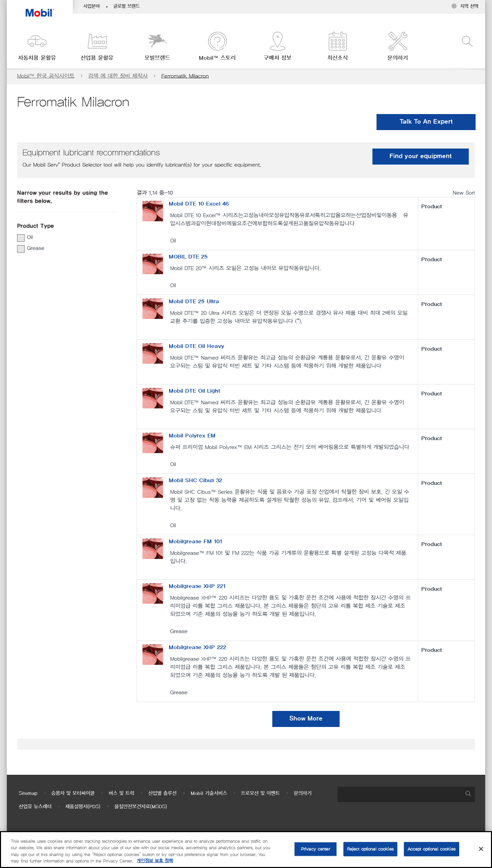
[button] (37, 47)
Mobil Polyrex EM (192, 436)
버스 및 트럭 (121, 793)
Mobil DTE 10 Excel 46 (199, 204)
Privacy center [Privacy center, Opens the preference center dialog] (316, 849)
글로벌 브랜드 (127, 6)
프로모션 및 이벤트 (260, 793)
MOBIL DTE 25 (188, 257)
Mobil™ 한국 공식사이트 (46, 76)
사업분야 (92, 6)
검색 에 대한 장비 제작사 (118, 76)
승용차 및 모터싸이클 (73, 793)
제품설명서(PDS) (83, 807)
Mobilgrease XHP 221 (197, 586)
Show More (306, 719)
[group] (63, 237)
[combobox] (406, 794)
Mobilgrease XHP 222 (197, 647)
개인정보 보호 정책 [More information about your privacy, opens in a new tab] (155, 861)
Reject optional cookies (370, 849)
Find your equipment (421, 156)
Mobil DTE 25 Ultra (194, 302)
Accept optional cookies (432, 849)
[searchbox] (399, 794)
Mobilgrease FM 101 (195, 542)
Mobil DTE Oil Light (194, 391)
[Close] (481, 849)
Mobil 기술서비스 (209, 793)
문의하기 (303, 793)
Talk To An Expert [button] (426, 122)
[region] (246, 850)
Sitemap (28, 793)
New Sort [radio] (464, 193)
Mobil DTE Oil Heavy (196, 346)
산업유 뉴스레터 (35, 807)
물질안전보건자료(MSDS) (141, 807)
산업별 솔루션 (162, 793)
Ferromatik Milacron (185, 76)
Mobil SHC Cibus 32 (195, 480)
